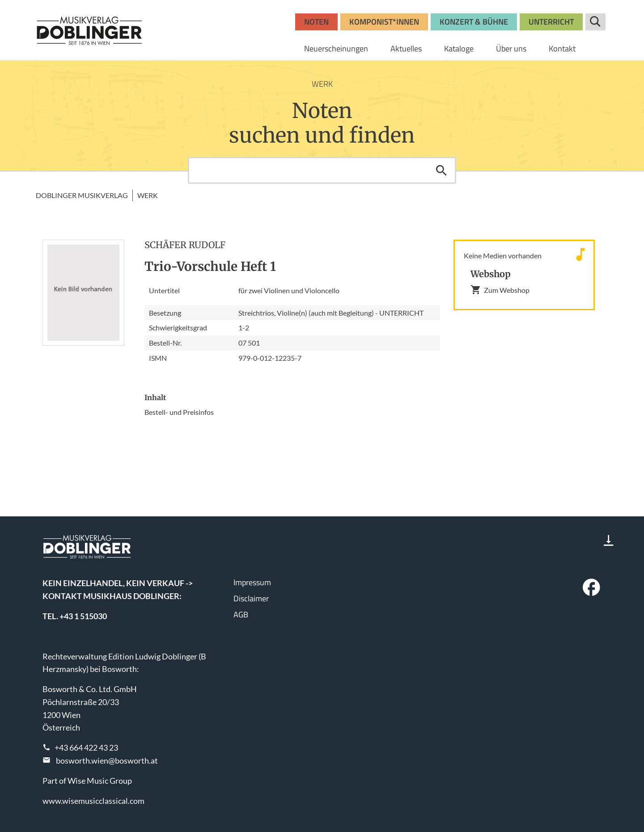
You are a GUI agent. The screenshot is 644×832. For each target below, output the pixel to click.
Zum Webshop (500, 290)
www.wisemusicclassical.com (93, 801)
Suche (595, 22)
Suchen (441, 170)
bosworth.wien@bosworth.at (107, 760)
